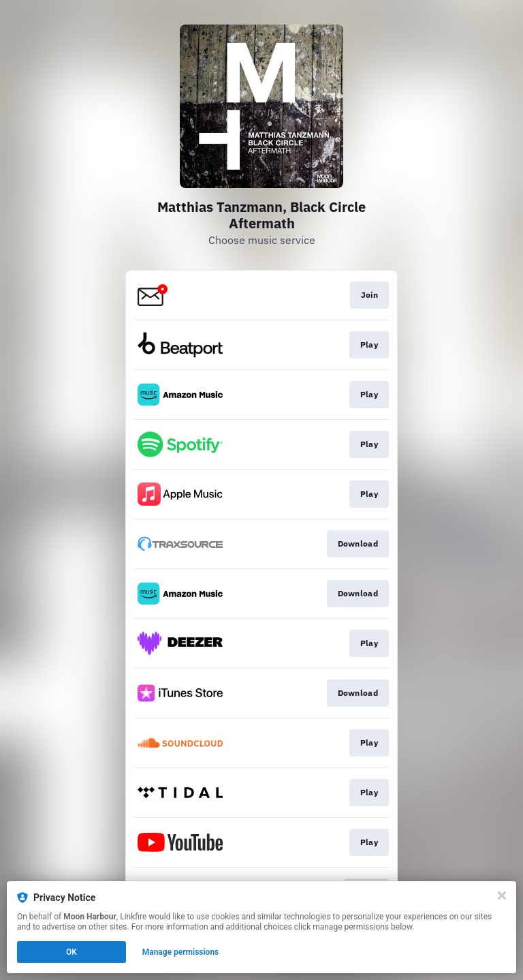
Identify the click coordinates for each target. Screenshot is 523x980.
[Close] (502, 895)
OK (72, 952)
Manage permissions (181, 952)
